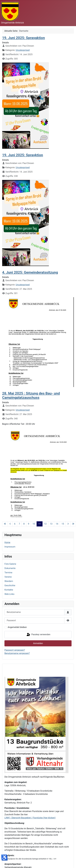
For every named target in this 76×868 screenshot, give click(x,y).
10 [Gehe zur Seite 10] (34, 524)
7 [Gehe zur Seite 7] (19, 524)
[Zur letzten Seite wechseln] (73, 524)
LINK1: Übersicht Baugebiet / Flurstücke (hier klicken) (30, 818)
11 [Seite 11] (40, 524)
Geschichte (10, 585)
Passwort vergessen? (15, 650)
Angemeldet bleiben (17, 627)
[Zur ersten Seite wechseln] (5, 524)
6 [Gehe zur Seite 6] (15, 524)
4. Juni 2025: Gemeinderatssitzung (30, 272)
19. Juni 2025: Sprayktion (23, 155)
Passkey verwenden (38, 635)
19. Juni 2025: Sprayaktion (23, 38)
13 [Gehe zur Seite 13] (51, 524)
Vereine (8, 577)
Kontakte (9, 590)
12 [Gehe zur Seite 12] (45, 524)
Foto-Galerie (10, 564)
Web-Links (9, 594)
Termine (8, 573)
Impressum (10, 547)
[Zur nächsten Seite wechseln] (68, 524)
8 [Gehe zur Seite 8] (24, 524)
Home (7, 542)
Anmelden (38, 643)
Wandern (9, 581)
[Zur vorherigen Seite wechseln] (10, 524)
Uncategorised (23, 50)
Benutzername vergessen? (17, 653)
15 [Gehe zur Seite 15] (63, 524)
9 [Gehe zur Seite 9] (29, 524)
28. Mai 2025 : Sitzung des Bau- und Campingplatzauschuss (31, 396)
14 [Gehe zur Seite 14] (57, 524)
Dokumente (10, 568)
